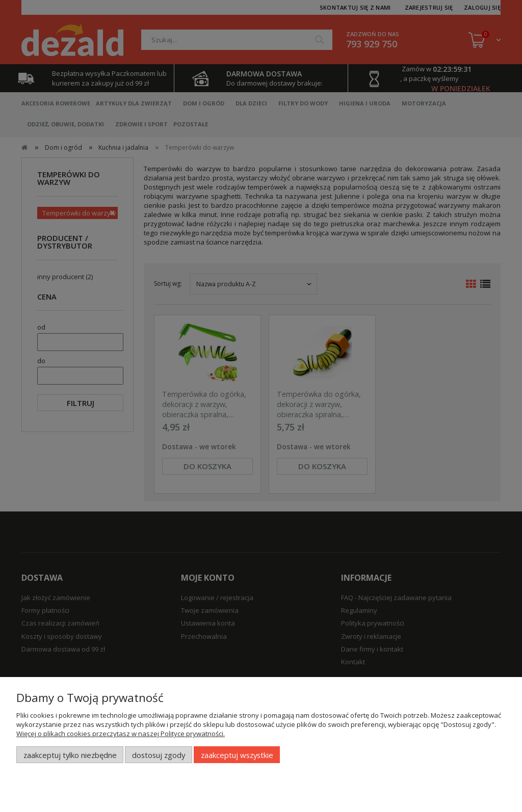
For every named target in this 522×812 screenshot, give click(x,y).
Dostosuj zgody (159, 755)
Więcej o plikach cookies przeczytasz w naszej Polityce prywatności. (121, 734)
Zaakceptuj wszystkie (237, 755)
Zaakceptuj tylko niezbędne (70, 755)
